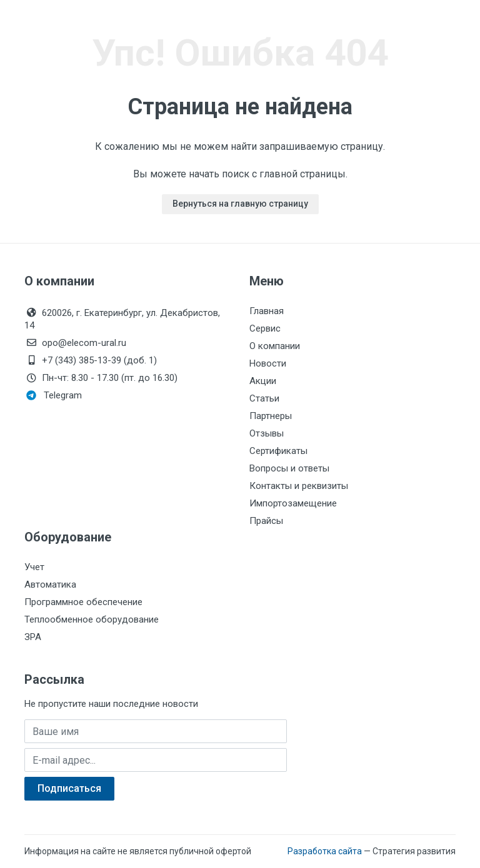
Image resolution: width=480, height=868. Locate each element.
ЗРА (33, 637)
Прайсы (266, 521)
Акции (263, 381)
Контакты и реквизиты (299, 486)
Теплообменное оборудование (92, 619)
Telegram (54, 395)
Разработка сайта (325, 851)
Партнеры (271, 416)
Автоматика (50, 584)
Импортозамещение (293, 503)
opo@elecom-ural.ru (75, 343)
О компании (275, 346)
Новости (268, 363)
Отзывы (267, 433)
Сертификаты (278, 451)
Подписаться (69, 788)
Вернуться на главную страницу (240, 204)
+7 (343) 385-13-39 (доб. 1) (91, 360)
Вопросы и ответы (289, 468)
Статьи (264, 398)
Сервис (265, 328)
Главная (267, 311)
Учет (34, 567)
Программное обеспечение (83, 602)
